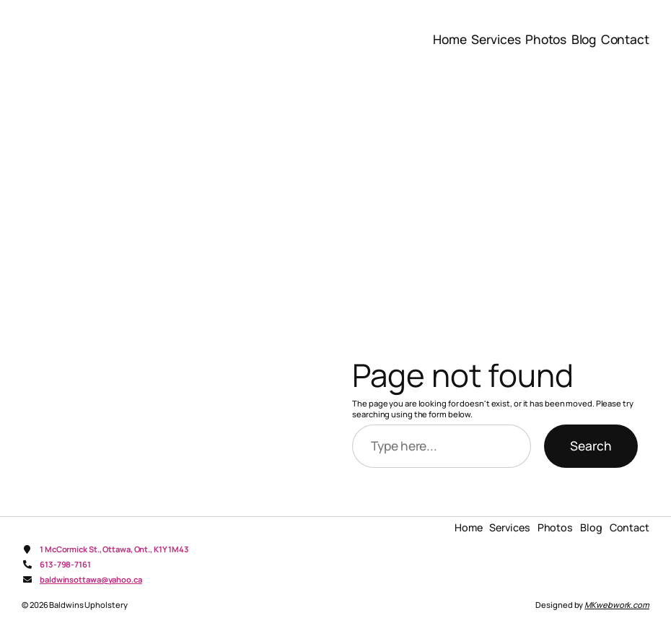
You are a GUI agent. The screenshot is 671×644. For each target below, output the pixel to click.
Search (591, 445)
